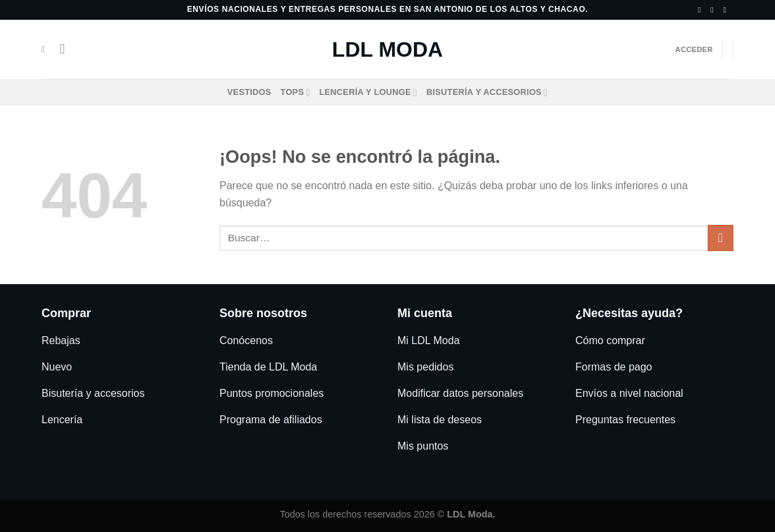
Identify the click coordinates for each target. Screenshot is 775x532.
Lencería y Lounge (369, 93)
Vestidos (249, 92)
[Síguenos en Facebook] (702, 10)
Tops (296, 93)
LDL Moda (387, 49)
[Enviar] (721, 238)
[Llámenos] (727, 10)
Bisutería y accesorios (487, 93)
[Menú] (66, 49)
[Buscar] (46, 49)
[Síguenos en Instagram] (714, 10)
